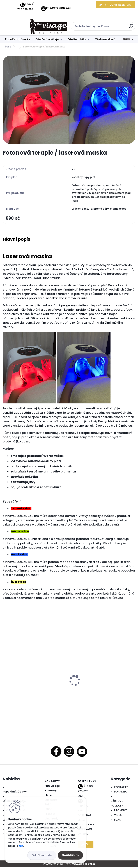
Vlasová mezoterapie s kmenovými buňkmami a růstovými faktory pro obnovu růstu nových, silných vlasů (30, 676)
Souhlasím (70, 855)
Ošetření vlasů (105, 39)
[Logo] (25, 26)
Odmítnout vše (42, 855)
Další (127, 39)
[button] (116, 5)
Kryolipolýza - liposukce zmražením (97, 677)
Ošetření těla (77, 39)
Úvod (8, 47)
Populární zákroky (18, 39)
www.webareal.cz (84, 864)
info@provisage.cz (56, 8)
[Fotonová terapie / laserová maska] (69, 100)
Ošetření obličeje (47, 39)
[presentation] (5, 676)
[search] (131, 28)
